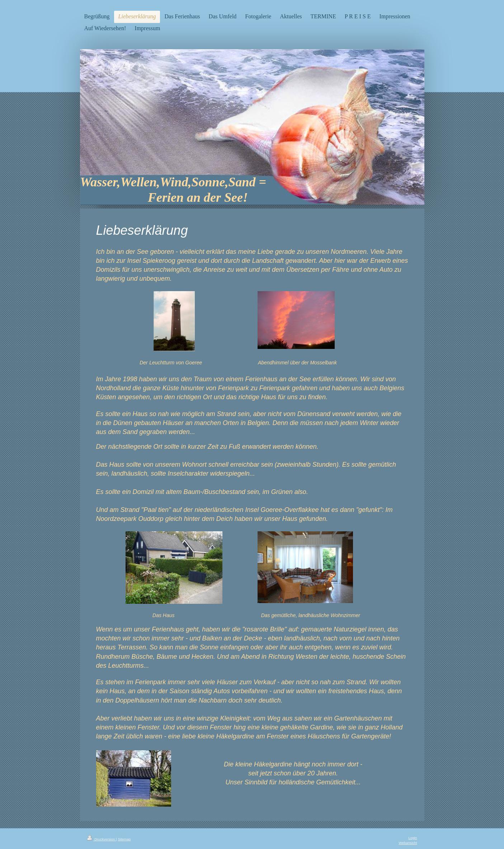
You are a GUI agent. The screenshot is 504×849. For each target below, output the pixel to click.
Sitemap (124, 839)
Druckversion (102, 839)
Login (413, 838)
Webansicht (408, 843)
